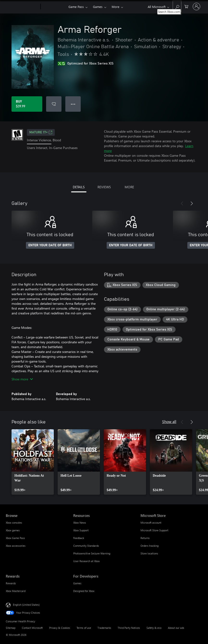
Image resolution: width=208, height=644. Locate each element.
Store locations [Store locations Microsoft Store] (149, 553)
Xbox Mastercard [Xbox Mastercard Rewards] (16, 591)
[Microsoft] (22, 7)
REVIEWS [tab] (104, 187)
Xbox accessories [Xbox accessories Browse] (16, 546)
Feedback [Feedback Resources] (79, 538)
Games (98, 7)
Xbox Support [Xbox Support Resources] (81, 530)
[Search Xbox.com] (177, 6)
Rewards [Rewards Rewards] (11, 583)
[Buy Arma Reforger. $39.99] (27, 104)
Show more (22, 379)
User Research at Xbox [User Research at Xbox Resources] (86, 561)
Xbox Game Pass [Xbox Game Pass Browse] (15, 538)
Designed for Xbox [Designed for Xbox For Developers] (84, 591)
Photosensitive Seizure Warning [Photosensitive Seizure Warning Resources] (92, 553)
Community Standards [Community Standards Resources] (86, 546)
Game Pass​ (76, 7)
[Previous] (182, 203)
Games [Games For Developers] (77, 583)
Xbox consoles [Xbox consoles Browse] (14, 523)
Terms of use (84, 628)
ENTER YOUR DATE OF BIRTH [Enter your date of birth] (50, 245)
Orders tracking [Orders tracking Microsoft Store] (150, 546)
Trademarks (104, 628)
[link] (33, 462)
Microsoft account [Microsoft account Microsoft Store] (151, 523)
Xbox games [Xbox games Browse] (13, 530)
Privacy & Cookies (60, 628)
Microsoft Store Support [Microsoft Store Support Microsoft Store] (154, 530)
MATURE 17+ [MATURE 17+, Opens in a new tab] (41, 132)
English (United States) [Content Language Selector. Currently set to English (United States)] (26, 605)
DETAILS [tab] (79, 187)
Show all (169, 421)
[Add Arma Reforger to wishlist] (54, 104)
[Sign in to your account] (196, 7)
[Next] (192, 203)
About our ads (176, 628)
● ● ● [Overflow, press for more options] (73, 104)
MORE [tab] (129, 187)
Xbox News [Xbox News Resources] (80, 523)
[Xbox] (54, 7)
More (116, 7)
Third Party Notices (129, 628)
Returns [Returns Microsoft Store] (145, 538)
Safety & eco (154, 628)
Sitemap (11, 628)
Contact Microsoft (32, 628)
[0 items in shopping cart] (186, 6)
